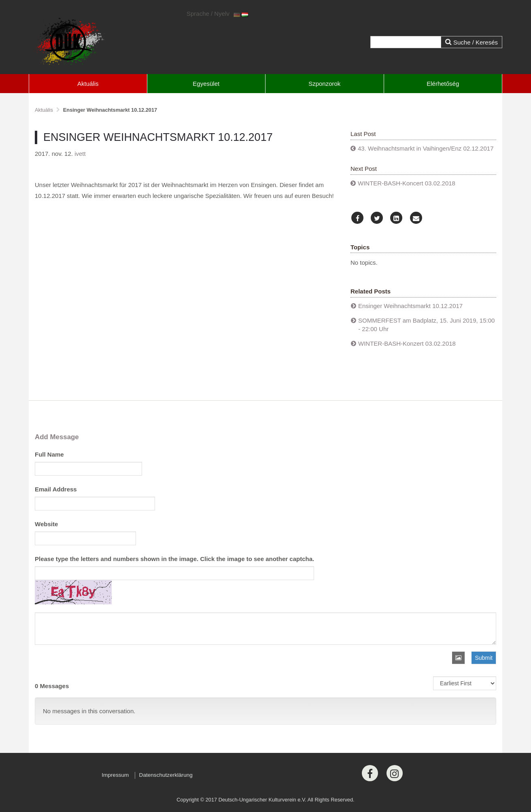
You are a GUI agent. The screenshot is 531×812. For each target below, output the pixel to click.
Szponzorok (324, 84)
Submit (484, 658)
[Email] (416, 218)
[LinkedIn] (396, 218)
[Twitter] (377, 218)
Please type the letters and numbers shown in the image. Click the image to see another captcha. (174, 559)
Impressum (115, 775)
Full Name (49, 454)
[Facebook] (357, 218)
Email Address (56, 489)
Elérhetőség (443, 84)
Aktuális (88, 84)
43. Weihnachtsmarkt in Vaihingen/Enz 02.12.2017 (426, 148)
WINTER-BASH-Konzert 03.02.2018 (407, 343)
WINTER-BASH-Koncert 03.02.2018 (407, 183)
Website (46, 524)
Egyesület (206, 84)
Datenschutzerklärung (166, 775)
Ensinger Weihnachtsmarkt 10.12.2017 (410, 306)
